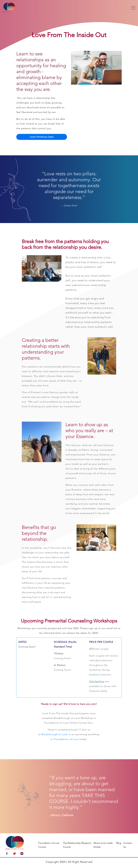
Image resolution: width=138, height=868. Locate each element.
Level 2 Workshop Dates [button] (42, 137)
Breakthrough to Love (55, 734)
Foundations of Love (66, 739)
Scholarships (97, 681)
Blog (119, 843)
